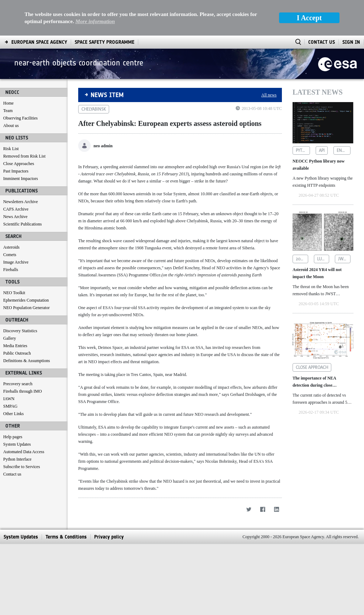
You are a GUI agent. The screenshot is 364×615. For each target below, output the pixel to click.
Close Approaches (19, 164)
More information (95, 21)
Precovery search (18, 384)
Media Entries (15, 346)
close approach (312, 367)
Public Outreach (17, 353)
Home (8, 103)
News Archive (15, 217)
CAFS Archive (16, 209)
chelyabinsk (94, 109)
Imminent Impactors (21, 179)
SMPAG (10, 406)
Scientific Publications (22, 224)
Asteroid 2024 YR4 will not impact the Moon (317, 273)
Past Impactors (16, 171)
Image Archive (16, 262)
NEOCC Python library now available (318, 165)
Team (8, 111)
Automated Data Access (24, 452)
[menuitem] (39, 42)
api (322, 150)
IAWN (9, 399)
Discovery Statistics (20, 331)
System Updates (17, 444)
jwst (343, 259)
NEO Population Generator (26, 308)
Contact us (12, 474)
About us (11, 126)
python (303, 150)
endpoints (344, 150)
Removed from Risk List (24, 156)
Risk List (11, 149)
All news (269, 95)
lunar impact (323, 259)
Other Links (14, 414)
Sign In (351, 42)
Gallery (10, 338)
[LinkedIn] (276, 580)
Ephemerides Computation (26, 300)
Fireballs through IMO (23, 391)
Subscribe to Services (22, 467)
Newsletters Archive (21, 202)
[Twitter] (249, 580)
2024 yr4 (302, 259)
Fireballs (11, 270)
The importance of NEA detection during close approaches (314, 382)
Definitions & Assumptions (26, 361)
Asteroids (11, 247)
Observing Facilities (20, 118)
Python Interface (17, 459)
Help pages (13, 437)
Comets (10, 255)
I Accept (309, 18)
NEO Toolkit (14, 293)
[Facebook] (263, 580)
